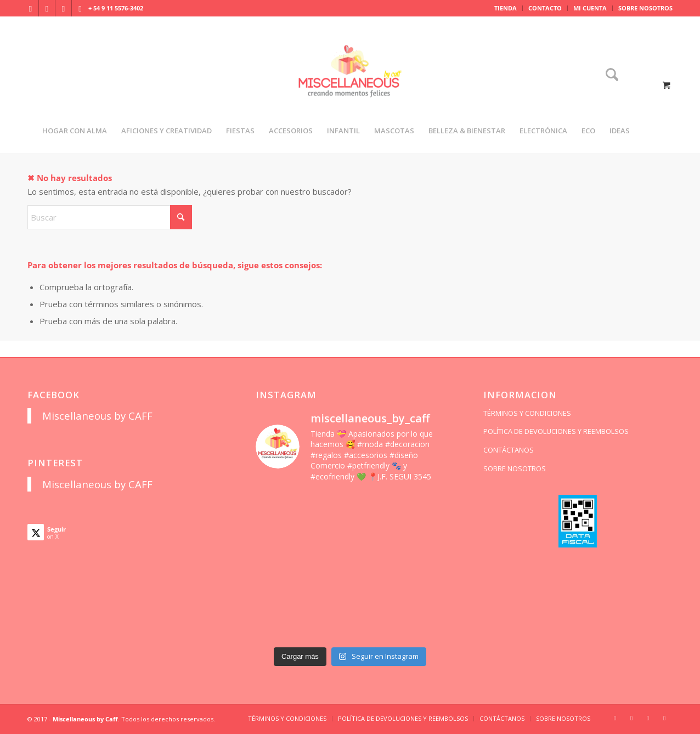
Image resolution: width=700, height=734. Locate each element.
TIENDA (506, 8)
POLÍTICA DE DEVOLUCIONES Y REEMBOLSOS (556, 431)
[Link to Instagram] (30, 8)
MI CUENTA (590, 8)
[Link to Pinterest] (80, 8)
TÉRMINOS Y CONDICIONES (527, 413)
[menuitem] (506, 8)
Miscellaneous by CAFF (97, 416)
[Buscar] (608, 75)
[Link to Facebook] (47, 8)
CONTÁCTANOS (509, 450)
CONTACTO (545, 8)
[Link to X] (63, 8)
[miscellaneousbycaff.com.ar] (350, 84)
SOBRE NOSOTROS (645, 8)
